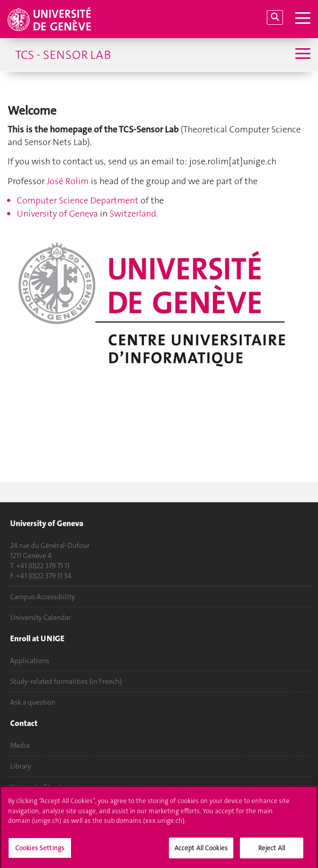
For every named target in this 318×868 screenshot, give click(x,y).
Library (21, 766)
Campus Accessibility (43, 597)
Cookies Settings (40, 850)
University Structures (43, 787)
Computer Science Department (78, 200)
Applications (30, 661)
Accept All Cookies (201, 850)
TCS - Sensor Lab (63, 55)
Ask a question (33, 702)
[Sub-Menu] (302, 55)
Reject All (272, 850)
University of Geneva (57, 214)
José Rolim (68, 181)
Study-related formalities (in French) (66, 681)
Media (20, 745)
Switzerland (133, 214)
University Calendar (41, 617)
